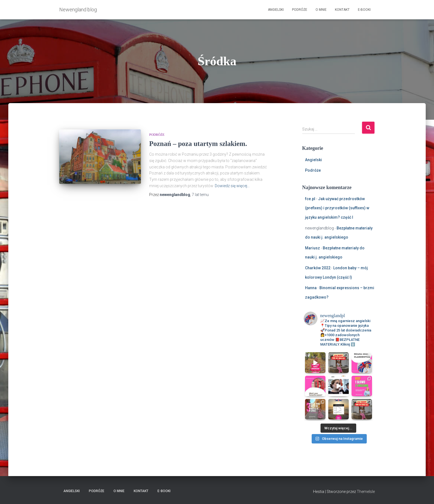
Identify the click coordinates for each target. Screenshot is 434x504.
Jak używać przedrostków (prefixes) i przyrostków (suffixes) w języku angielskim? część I (337, 208)
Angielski (276, 10)
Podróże (300, 10)
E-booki (364, 10)
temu (200, 195)
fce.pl (310, 199)
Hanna (311, 288)
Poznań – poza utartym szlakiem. (198, 144)
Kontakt (342, 10)
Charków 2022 (318, 268)
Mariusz (312, 248)
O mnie (321, 10)
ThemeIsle (366, 492)
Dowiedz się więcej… (232, 186)
